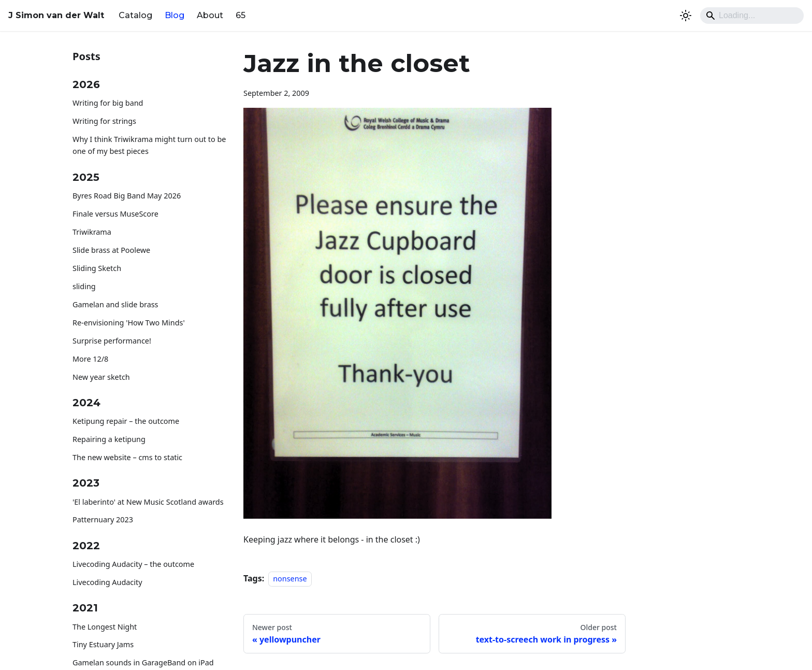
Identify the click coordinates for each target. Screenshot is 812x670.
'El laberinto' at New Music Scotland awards (148, 502)
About (210, 15)
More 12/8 (90, 359)
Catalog (135, 15)
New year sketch (101, 377)
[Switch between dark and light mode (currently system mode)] (686, 16)
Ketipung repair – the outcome (126, 421)
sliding (84, 286)
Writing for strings (104, 121)
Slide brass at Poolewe (111, 250)
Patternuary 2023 (103, 519)
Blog (175, 15)
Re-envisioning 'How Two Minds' (129, 323)
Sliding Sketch (97, 268)
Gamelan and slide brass (115, 304)
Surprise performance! (112, 341)
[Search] (752, 16)
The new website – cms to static (127, 457)
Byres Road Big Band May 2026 (127, 196)
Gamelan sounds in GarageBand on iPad (143, 662)
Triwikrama (92, 232)
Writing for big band (108, 103)
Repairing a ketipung (109, 439)
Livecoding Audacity (107, 582)
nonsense (290, 579)
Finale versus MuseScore (115, 214)
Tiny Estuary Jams (103, 644)
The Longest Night (105, 627)
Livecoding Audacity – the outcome (133, 564)
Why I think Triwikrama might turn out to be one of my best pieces (149, 145)
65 (241, 15)
